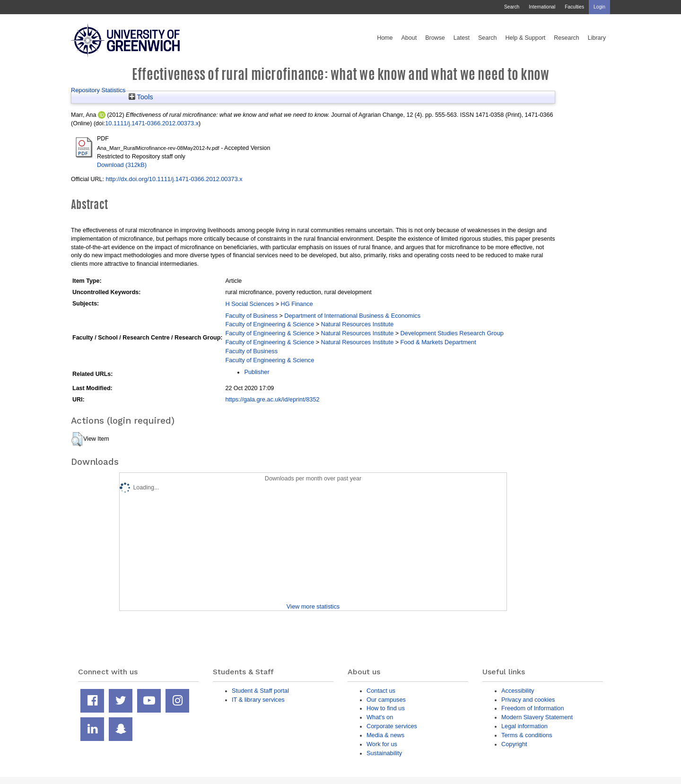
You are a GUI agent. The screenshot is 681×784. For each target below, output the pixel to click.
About (409, 38)
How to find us (386, 708)
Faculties (574, 7)
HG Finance (297, 304)
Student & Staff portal (260, 691)
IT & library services (258, 700)
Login (599, 7)
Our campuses (386, 700)
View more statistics (313, 606)
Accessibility (518, 691)
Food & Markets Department (438, 342)
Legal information (524, 726)
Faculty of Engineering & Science (270, 324)
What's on (380, 717)
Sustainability (384, 753)
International (542, 7)
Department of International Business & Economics (352, 316)
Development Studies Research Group (452, 333)
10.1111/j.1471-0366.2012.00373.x (152, 123)
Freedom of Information (533, 708)
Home (385, 38)
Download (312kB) (122, 165)
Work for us (382, 744)
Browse (435, 38)
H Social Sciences (249, 304)
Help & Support (526, 38)
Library (597, 38)
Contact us (381, 691)
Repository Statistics (98, 90)
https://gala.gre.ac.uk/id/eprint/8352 (272, 399)
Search (512, 7)
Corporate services (392, 726)
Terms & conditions (527, 735)
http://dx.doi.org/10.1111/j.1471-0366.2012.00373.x (174, 179)
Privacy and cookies (528, 700)
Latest (462, 38)
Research (567, 38)
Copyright (514, 744)
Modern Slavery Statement (537, 717)
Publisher (257, 372)
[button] (77, 439)
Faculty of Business (251, 316)
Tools (141, 97)
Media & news (385, 735)
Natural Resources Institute (358, 324)
